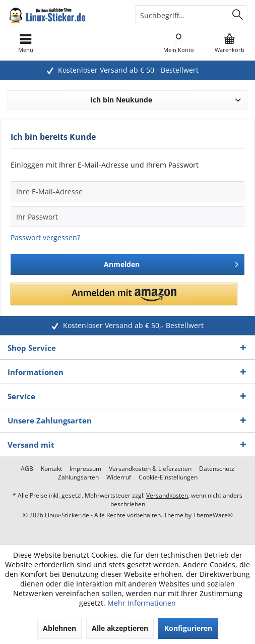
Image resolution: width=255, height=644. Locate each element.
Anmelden (171, 263)
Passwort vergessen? (45, 237)
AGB (27, 469)
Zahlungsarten (78, 477)
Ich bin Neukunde (121, 100)
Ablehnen (59, 628)
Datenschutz (217, 469)
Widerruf (119, 477)
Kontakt (51, 469)
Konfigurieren (188, 628)
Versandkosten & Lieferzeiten (150, 469)
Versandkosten (167, 495)
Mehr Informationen (142, 603)
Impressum (85, 469)
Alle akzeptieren (120, 628)
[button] (124, 294)
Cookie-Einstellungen (168, 477)
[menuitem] (230, 43)
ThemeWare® (213, 515)
